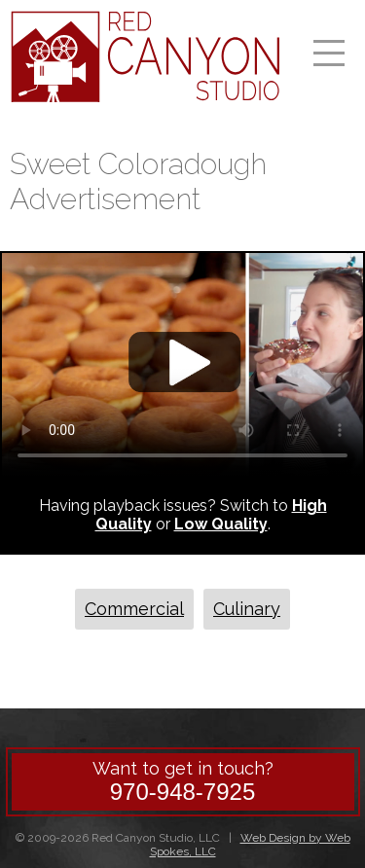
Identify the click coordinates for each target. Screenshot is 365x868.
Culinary (247, 609)
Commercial (134, 609)
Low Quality (221, 524)
